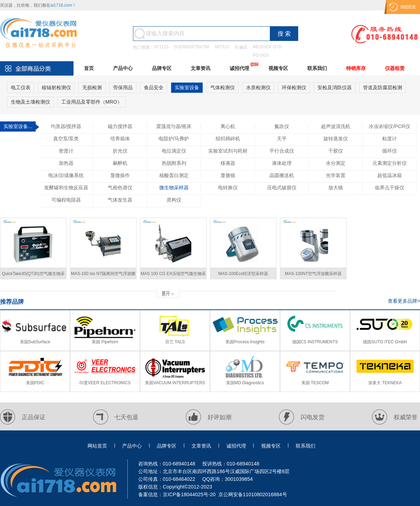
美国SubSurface (35, 342)
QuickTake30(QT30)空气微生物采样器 (33, 275)
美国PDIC (35, 383)
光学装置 (336, 175)
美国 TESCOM (315, 383)
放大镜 (336, 188)
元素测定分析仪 (390, 163)
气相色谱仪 (120, 188)
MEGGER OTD (267, 47)
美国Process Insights (245, 342)
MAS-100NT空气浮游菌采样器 (313, 274)
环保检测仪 (294, 87)
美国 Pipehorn (105, 342)
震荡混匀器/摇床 (174, 126)
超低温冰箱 (390, 175)
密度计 (66, 151)
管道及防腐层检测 (383, 87)
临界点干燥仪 (390, 188)
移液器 (228, 163)
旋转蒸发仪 (336, 139)
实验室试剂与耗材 (228, 151)
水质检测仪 (258, 87)
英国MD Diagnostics (245, 383)
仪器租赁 (395, 68)
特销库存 (356, 68)
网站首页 (97, 446)
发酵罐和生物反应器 (66, 188)
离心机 (228, 126)
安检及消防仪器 (335, 87)
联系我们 (317, 68)
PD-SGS (261, 55)
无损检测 (92, 87)
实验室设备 (187, 87)
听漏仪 (241, 47)
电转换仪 (228, 188)
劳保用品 (123, 87)
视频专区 (278, 68)
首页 (89, 68)
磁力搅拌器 (120, 126)
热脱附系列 (174, 163)
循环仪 (390, 151)
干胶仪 (336, 151)
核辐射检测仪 (56, 87)
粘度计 (390, 139)
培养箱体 (120, 139)
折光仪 (120, 151)
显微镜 (228, 175)
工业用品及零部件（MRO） (92, 102)
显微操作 (120, 175)
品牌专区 (162, 68)
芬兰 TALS (175, 342)
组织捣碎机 (228, 139)
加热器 (66, 163)
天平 (282, 139)
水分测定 (336, 163)
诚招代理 (239, 68)
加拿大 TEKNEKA (385, 383)
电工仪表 (21, 87)
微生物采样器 (174, 188)
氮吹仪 (282, 126)
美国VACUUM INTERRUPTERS (175, 383)
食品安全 (154, 87)
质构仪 (174, 200)
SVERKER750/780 (192, 47)
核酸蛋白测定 (174, 175)
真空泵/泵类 (66, 139)
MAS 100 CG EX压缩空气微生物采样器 (173, 275)
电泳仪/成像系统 (66, 175)
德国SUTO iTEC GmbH (385, 342)
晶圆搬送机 (282, 175)
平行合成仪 (282, 151)
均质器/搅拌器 (66, 126)
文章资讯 (201, 68)
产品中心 (123, 68)
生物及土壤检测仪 (30, 102)
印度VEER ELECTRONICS (105, 383)
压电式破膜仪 (282, 188)
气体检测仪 (223, 87)
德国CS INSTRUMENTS (315, 342)
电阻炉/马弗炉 (174, 139)
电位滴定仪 (174, 151)
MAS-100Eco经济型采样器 (243, 274)
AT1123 (161, 47)
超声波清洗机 (336, 126)
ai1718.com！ (63, 5)
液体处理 (282, 163)
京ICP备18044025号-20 (189, 494)
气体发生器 (120, 200)
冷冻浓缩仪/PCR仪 (389, 126)
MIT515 (222, 47)
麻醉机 (120, 163)
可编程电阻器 (66, 200)
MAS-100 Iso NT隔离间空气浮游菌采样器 (103, 275)
